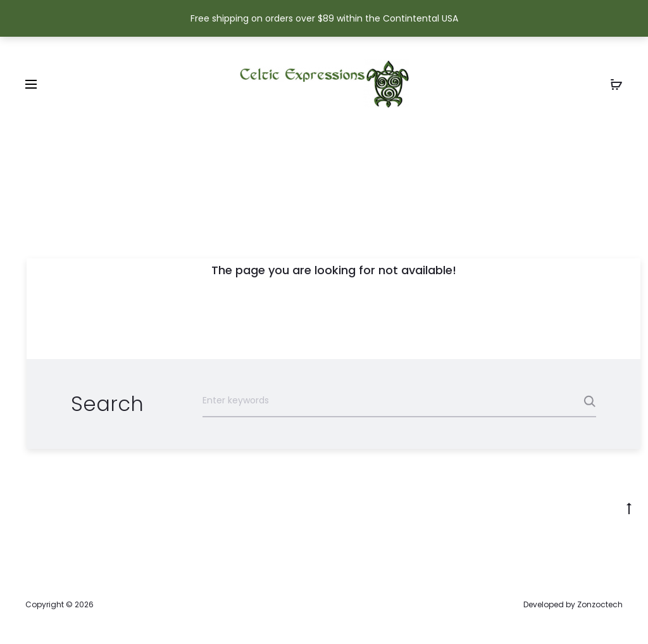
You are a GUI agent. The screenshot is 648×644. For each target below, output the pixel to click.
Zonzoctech (600, 604)
